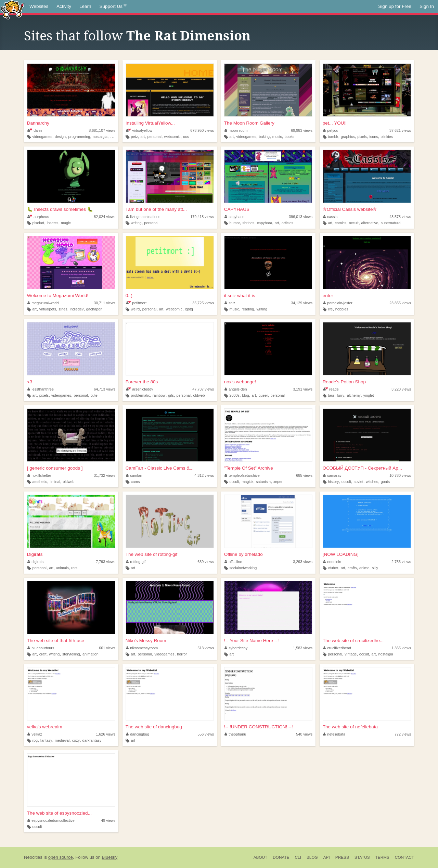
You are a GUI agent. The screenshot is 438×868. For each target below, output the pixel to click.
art (143, 137)
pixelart (38, 223)
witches (372, 482)
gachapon (94, 309)
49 (108, 820)
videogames (42, 137)
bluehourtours (41, 648)
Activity (64, 6)
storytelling (71, 654)
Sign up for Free (395, 6)
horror (182, 654)
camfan (134, 475)
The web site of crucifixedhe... (353, 641)
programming (79, 137)
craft (43, 654)
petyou (331, 130)
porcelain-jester (338, 303)
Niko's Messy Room (146, 641)
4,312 (204, 475)
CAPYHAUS (237, 209)
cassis (330, 217)
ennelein (332, 562)
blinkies (387, 137)
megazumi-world (43, 303)
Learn (85, 6)
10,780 (400, 475)
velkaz (35, 734)
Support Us (113, 7)
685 (304, 475)
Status (362, 857)
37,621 (400, 130)
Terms (382, 857)
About (261, 857)
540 (304, 734)
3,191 (303, 389)
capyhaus (235, 217)
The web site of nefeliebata (350, 727)
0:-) (129, 296)
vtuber (333, 568)
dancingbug (138, 734)
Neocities (33, 857)
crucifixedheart (337, 648)
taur (331, 395)
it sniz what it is (240, 296)
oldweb (199, 395)
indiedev (77, 309)
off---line (233, 562)
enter (328, 296)
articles (287, 223)
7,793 (106, 562)
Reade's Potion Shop (344, 382)
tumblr (333, 137)
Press (342, 857)
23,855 (400, 303)
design (60, 137)
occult (354, 223)
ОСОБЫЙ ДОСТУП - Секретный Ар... (362, 468)
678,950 (202, 130)
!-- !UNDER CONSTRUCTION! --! (259, 727)
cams (135, 482)
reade (331, 389)
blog (245, 395)
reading (248, 309)
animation (91, 654)
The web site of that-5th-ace (56, 641)
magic (66, 223)
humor (235, 223)
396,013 (301, 217)
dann (35, 130)
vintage (351, 654)
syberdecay (236, 648)
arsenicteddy (140, 389)
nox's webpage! (240, 382)
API (327, 857)
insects (53, 223)
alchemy (354, 395)
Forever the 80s (142, 382)
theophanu (235, 734)
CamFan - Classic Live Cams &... (160, 468)
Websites (39, 6)
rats (74, 568)
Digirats (35, 554)
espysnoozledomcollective (51, 820)
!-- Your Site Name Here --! (252, 641)
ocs (186, 137)
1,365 (401, 648)
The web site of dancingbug (154, 727)
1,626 (106, 734)
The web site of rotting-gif (152, 554)
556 (206, 734)
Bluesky (109, 857)
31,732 (105, 475)
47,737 (203, 389)
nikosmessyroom (142, 648)
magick (247, 482)
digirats (35, 562)
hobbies (342, 309)
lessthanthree (41, 389)
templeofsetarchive (242, 475)
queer (263, 395)
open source (61, 857)
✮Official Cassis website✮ (350, 209)
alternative (370, 223)
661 (107, 648)
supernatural (391, 223)
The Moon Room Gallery (249, 123)
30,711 (105, 303)
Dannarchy (38, 123)
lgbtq (189, 309)
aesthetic (40, 482)
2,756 (401, 562)
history (333, 482)
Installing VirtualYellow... (150, 123)
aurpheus (38, 217)
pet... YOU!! (335, 123)
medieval (62, 740)
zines (63, 309)
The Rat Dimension (188, 36)
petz (134, 137)
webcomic (172, 137)
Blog (312, 857)
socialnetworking (243, 568)
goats (385, 482)
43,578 (400, 217)
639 (206, 562)
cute (94, 395)
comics (341, 223)
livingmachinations (143, 217)
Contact (404, 857)
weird (135, 309)
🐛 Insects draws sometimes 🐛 (60, 209)
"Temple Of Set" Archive (249, 468)
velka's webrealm (45, 727)
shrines (249, 223)
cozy (76, 740)
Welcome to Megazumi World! (58, 296)
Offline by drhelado (243, 554)
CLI (298, 857)
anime (364, 568)
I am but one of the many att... (156, 209)
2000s (234, 395)
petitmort (136, 303)
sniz (230, 303)
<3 (30, 382)
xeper (278, 482)
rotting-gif (136, 562)
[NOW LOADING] (341, 554)
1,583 (303, 648)
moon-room (236, 130)
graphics (348, 137)
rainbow (159, 395)
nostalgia (100, 137)
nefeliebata (334, 734)
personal (154, 137)
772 (403, 734)
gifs (171, 395)
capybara (265, 223)
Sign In (427, 6)
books (289, 137)
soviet (358, 482)
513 (206, 648)
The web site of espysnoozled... (59, 813)
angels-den (236, 389)
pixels (362, 137)
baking (264, 137)
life (330, 309)
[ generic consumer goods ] (55, 468)
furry (341, 395)
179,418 (202, 217)
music (277, 137)
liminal (55, 482)
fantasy (46, 740)
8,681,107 (102, 130)
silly (375, 568)
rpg (35, 740)
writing (136, 223)
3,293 (303, 562)
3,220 (401, 389)
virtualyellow (139, 130)
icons (373, 137)
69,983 (302, 130)
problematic (140, 395)
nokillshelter (39, 475)
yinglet (368, 395)
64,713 (105, 389)
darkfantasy (92, 740)
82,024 (105, 217)
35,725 (203, 303)
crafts (352, 568)
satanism (263, 482)
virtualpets (48, 309)
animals (62, 568)
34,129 (302, 303)
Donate (281, 857)
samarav (332, 475)
